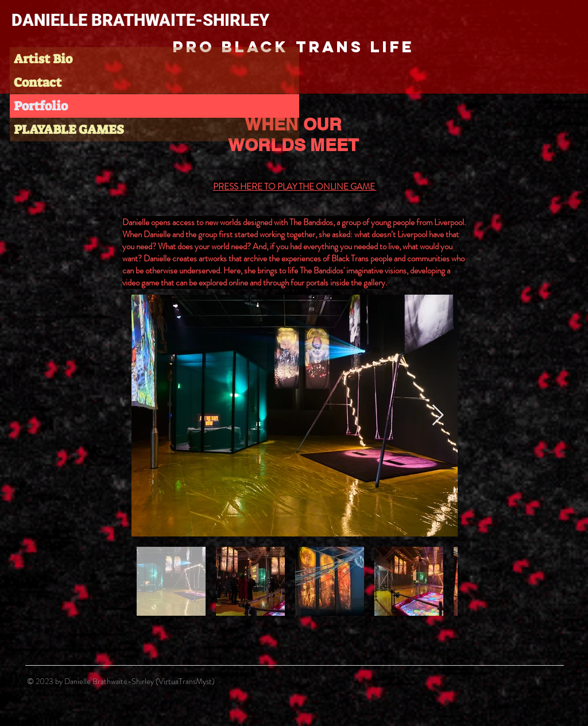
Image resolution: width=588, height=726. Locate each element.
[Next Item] (438, 416)
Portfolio (41, 106)
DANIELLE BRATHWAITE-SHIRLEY (140, 20)
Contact (38, 82)
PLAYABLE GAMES (69, 130)
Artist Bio (43, 59)
